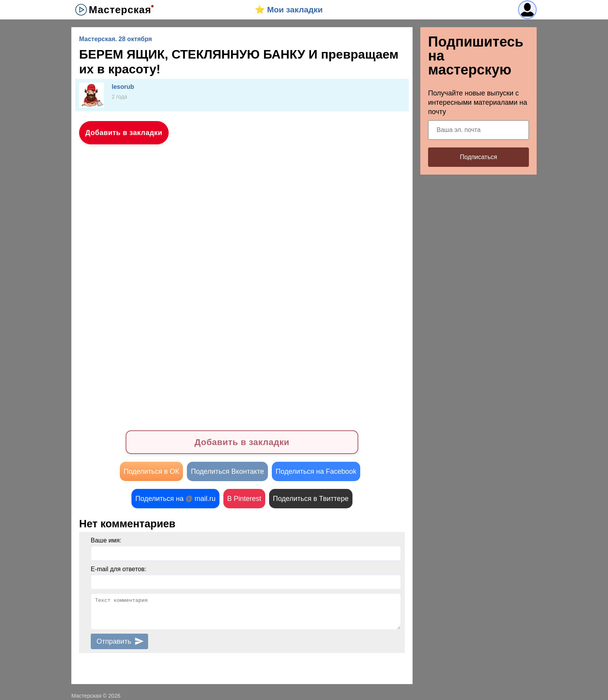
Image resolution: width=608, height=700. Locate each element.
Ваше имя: (106, 540)
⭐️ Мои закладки (289, 10)
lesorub (123, 87)
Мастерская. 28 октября (116, 39)
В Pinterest (244, 499)
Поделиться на (175, 499)
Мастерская (120, 10)
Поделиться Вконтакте (227, 471)
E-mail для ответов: (118, 569)
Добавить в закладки (124, 133)
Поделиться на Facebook (316, 471)
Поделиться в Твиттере (311, 499)
